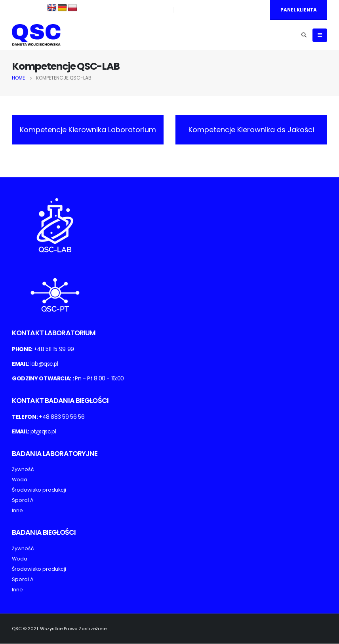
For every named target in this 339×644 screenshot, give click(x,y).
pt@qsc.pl (44, 432)
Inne (17, 511)
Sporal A (23, 501)
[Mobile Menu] (320, 36)
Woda (20, 480)
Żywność (23, 470)
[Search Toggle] (304, 36)
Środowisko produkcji (39, 491)
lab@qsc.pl (45, 364)
